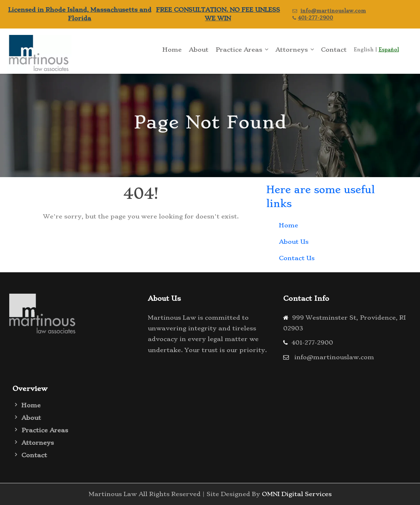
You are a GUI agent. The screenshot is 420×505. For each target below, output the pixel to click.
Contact (334, 50)
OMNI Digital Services (297, 494)
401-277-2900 (315, 18)
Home (172, 50)
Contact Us (297, 258)
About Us (294, 242)
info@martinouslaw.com (333, 11)
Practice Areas (239, 50)
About (199, 50)
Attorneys (292, 50)
